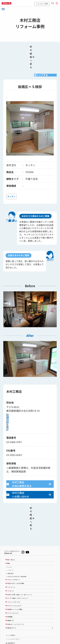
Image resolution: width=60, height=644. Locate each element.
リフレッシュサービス (14, 579)
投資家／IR (10, 597)
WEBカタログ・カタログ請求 (16, 560)
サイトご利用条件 (10, 612)
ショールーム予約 (42, 4)
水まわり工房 (20, 571)
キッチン (10, 544)
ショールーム (11, 564)
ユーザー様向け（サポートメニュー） (18, 575)
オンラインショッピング (14, 582)
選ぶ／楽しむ (11, 536)
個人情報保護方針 (10, 620)
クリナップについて (13, 590)
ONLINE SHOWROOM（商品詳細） (17, 553)
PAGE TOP (30, 632)
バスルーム (10, 547)
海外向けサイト (12, 605)
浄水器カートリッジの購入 (15, 586)
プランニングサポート (14, 556)
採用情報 (10, 593)
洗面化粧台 (10, 550)
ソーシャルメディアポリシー (13, 616)
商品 (9, 540)
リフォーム (10, 567)
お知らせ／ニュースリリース (15, 601)
